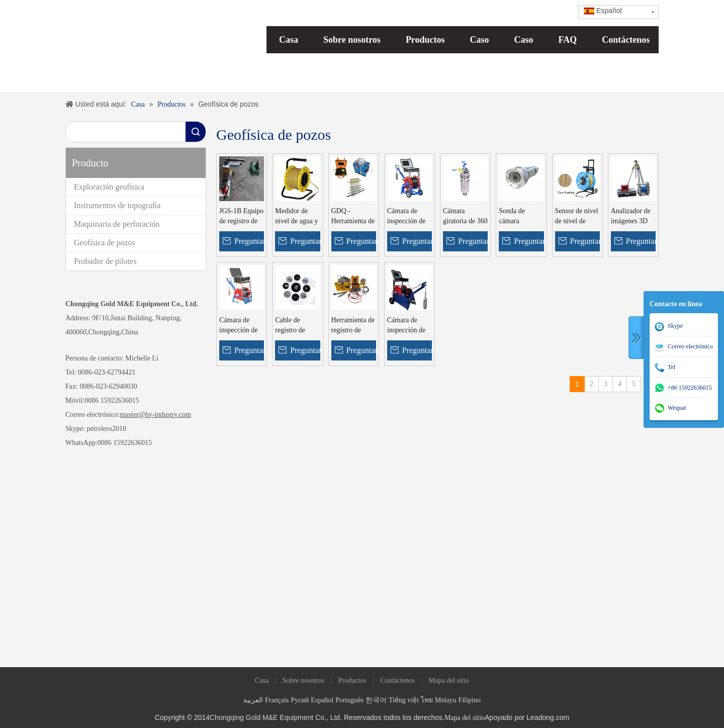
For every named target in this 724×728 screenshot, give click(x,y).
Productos (425, 40)
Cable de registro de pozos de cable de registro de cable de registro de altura (296, 326)
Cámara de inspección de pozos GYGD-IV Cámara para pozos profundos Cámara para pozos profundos (410, 217)
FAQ (568, 40)
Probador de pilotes (105, 261)
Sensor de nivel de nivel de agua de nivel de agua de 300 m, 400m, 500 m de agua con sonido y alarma (577, 217)
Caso (480, 40)
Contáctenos (626, 40)
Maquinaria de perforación (117, 224)
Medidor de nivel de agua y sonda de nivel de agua (296, 217)
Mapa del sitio (449, 680)
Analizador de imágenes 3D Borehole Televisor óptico (631, 217)
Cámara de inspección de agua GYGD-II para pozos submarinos (240, 326)
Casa (289, 40)
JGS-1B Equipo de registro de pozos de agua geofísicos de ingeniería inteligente (241, 217)
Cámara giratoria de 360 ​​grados (465, 217)
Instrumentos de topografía (117, 205)
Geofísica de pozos (105, 243)
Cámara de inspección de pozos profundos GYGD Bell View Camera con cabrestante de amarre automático (409, 326)
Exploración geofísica (109, 187)
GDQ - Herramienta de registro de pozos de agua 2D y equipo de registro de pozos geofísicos (353, 217)
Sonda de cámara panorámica (515, 217)
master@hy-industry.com (155, 415)
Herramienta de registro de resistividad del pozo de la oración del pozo (353, 326)
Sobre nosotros (352, 40)
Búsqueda (196, 132)
